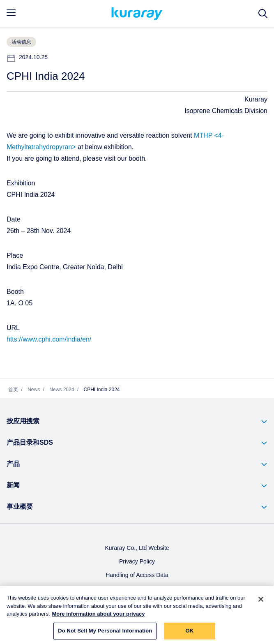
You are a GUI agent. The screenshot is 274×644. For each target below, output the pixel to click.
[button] (137, 422)
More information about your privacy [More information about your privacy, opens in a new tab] (99, 616)
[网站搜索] (263, 14)
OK (189, 633)
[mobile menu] (11, 13)
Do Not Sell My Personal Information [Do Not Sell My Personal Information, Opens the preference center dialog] (105, 633)
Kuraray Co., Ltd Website (137, 548)
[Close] (261, 602)
